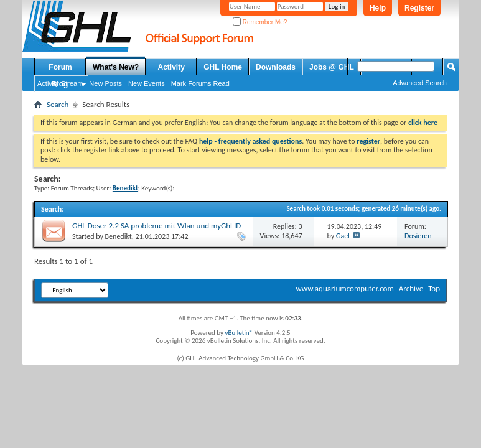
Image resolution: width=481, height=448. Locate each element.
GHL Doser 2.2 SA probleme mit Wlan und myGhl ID (156, 226)
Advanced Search (420, 83)
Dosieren (418, 236)
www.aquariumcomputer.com (344, 288)
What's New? (116, 67)
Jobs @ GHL (332, 67)
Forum (60, 67)
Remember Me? (260, 22)
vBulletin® (239, 333)
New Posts (105, 83)
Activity (171, 67)
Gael (343, 236)
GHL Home (223, 67)
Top (434, 288)
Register (419, 8)
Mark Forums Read (200, 83)
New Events (147, 83)
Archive (411, 288)
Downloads (276, 67)
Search (58, 104)
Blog (60, 84)
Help (378, 8)
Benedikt (119, 236)
